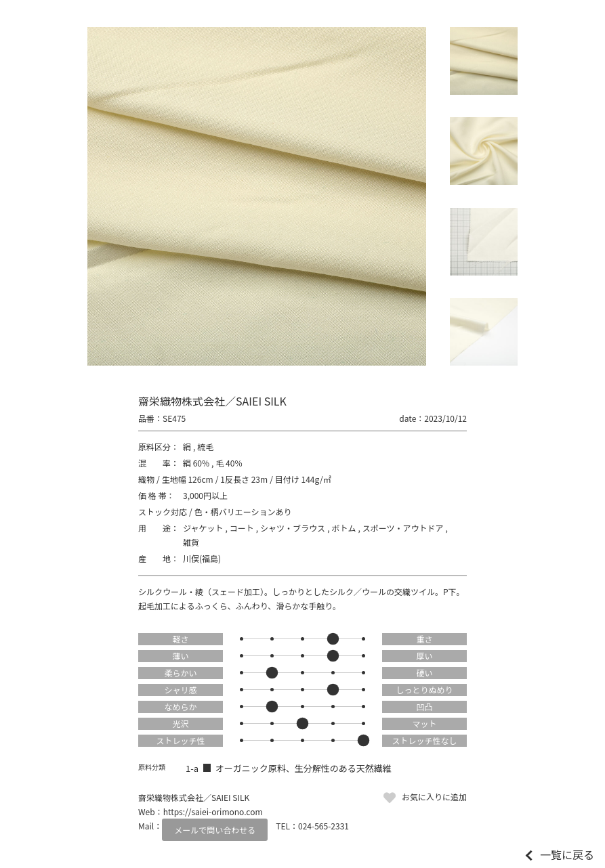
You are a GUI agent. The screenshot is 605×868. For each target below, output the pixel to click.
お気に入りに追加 (434, 797)
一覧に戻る (567, 854)
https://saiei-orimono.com (213, 811)
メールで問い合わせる (215, 830)
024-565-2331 (324, 826)
